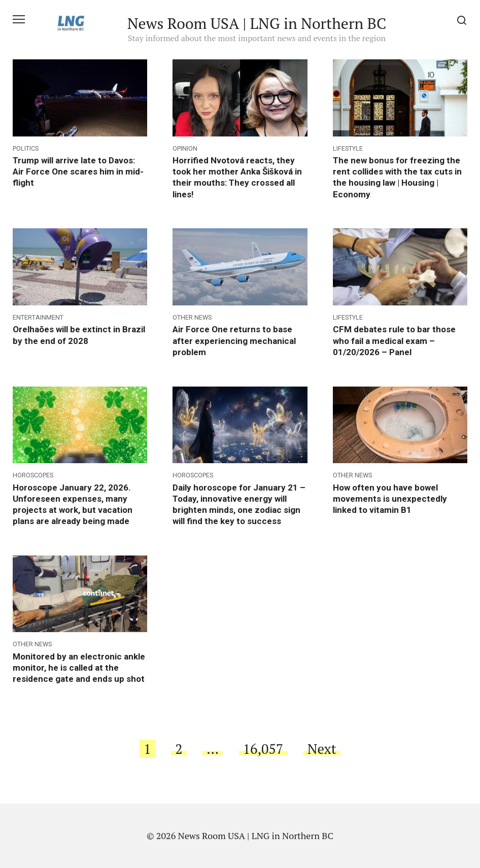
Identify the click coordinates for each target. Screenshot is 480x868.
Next (322, 749)
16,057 (263, 749)
